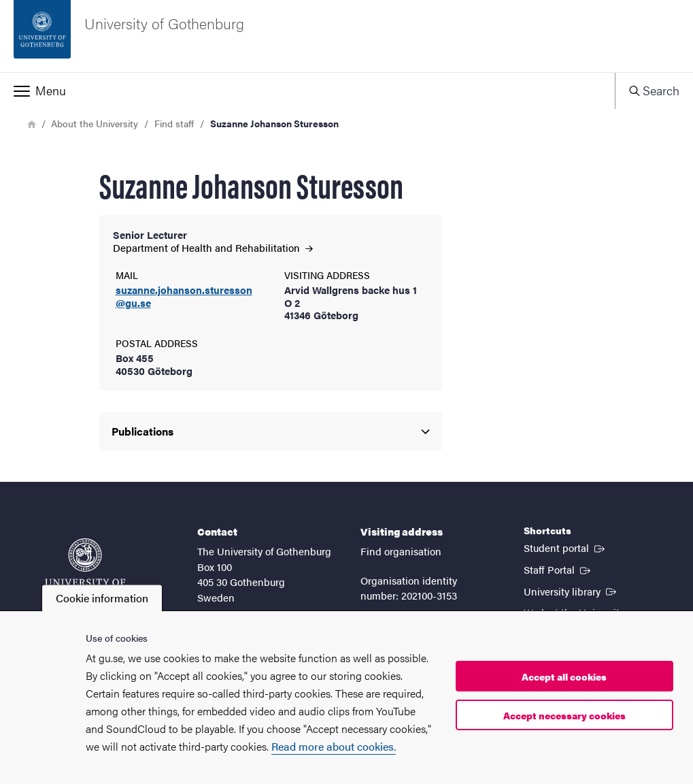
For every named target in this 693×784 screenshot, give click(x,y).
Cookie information (102, 598)
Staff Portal (558, 569)
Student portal (565, 547)
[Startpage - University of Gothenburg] (346, 36)
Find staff (174, 123)
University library (571, 591)
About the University (95, 123)
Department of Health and (213, 247)
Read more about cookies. (334, 746)
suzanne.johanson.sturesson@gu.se (184, 297)
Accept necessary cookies (564, 715)
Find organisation (401, 551)
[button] (307, 91)
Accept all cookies (564, 676)
